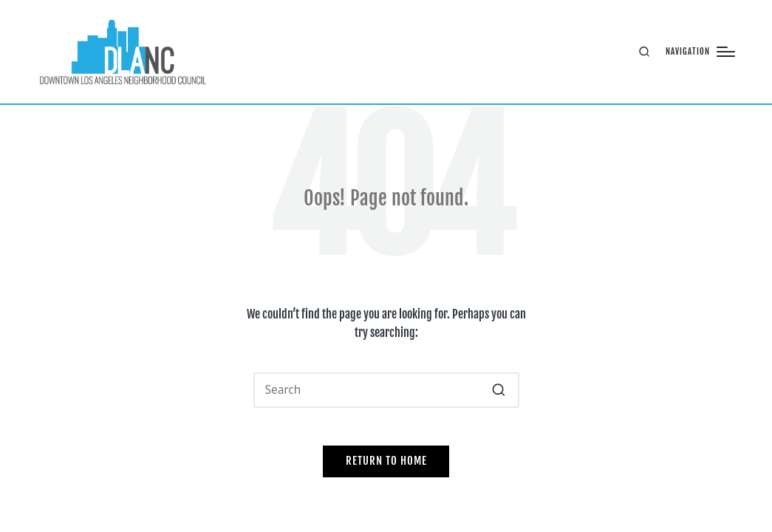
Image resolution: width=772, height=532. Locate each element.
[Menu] (700, 52)
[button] (499, 390)
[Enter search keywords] (386, 390)
